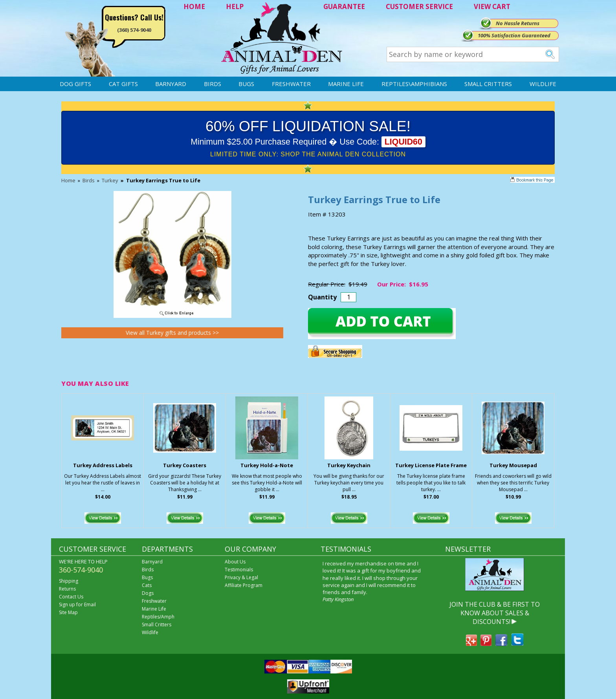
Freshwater (291, 84)
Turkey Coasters (185, 465)
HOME (194, 6)
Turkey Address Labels (103, 465)
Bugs (246, 84)
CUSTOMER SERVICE (419, 6)
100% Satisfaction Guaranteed (514, 35)
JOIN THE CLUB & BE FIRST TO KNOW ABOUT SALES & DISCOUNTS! (495, 613)
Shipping (69, 581)
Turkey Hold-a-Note (267, 465)
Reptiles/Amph (158, 617)
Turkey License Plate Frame (431, 465)
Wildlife (543, 84)
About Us (235, 562)
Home (68, 180)
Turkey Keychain (349, 465)
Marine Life (346, 84)
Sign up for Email (77, 605)
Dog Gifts (75, 84)
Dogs (148, 593)
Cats (147, 585)
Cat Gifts (123, 84)
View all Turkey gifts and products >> (172, 333)
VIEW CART (492, 6)
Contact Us (71, 597)
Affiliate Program (244, 585)
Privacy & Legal (241, 577)
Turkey (110, 180)
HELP (235, 6)
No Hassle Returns (518, 23)
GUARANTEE (344, 6)
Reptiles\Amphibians (414, 84)
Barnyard (171, 84)
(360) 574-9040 (134, 30)
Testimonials (239, 570)
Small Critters (488, 84)
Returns (67, 589)
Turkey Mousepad (513, 465)
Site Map (68, 612)
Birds (213, 84)
